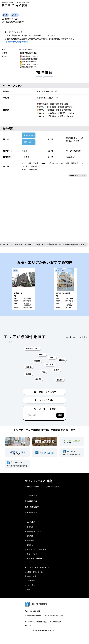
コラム (27, 589)
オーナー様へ (30, 585)
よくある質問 (30, 581)
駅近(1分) (31, 540)
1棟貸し (30, 545)
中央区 (30, 244)
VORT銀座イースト (52, 244)
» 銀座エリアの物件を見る (16, 42)
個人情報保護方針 (56, 622)
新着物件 (30, 527)
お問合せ (28, 625)
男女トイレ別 (29, 135)
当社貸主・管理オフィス (34, 572)
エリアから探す (16, 244)
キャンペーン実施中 (35, 558)
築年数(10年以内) (34, 531)
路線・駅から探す (32, 507)
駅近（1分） (29, 142)
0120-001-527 (34, 611)
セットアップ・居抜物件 (36, 549)
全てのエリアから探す (78, 337)
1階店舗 (30, 536)
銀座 (38, 244)
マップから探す (31, 512)
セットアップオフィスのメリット (37, 568)
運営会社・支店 (31, 576)
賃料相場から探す (32, 501)
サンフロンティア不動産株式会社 (36, 622)
